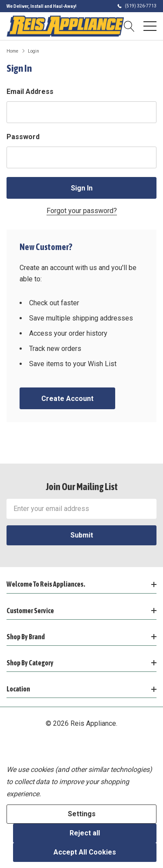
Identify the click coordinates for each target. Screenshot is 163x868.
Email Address (30, 92)
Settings (82, 814)
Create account (67, 399)
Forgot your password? (82, 211)
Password (23, 137)
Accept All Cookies (85, 852)
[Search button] (129, 26)
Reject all (85, 833)
